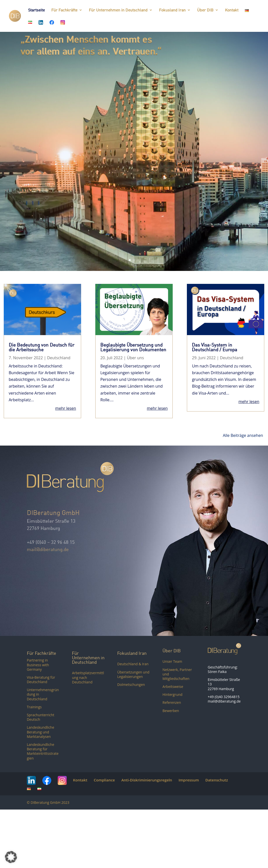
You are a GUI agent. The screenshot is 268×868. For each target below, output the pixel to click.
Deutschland (59, 358)
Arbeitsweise (173, 687)
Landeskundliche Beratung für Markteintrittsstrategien (43, 751)
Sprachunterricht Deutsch (41, 717)
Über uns (135, 358)
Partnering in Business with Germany (38, 665)
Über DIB (205, 10)
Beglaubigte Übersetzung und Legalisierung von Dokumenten (133, 347)
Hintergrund (172, 694)
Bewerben (171, 711)
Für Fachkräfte (64, 10)
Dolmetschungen (131, 685)
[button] (11, 857)
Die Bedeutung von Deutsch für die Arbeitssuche (42, 347)
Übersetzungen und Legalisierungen (133, 674)
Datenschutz (217, 780)
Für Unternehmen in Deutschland (118, 10)
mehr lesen (66, 408)
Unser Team (172, 661)
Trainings (34, 707)
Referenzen (172, 702)
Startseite (36, 10)
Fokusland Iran (172, 10)
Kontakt (232, 10)
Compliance (104, 780)
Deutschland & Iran (133, 664)
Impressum (189, 780)
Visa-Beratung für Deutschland (41, 680)
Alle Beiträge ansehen (243, 435)
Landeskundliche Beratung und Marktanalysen (41, 732)
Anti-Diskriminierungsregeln (147, 780)
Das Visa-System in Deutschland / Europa (214, 347)
